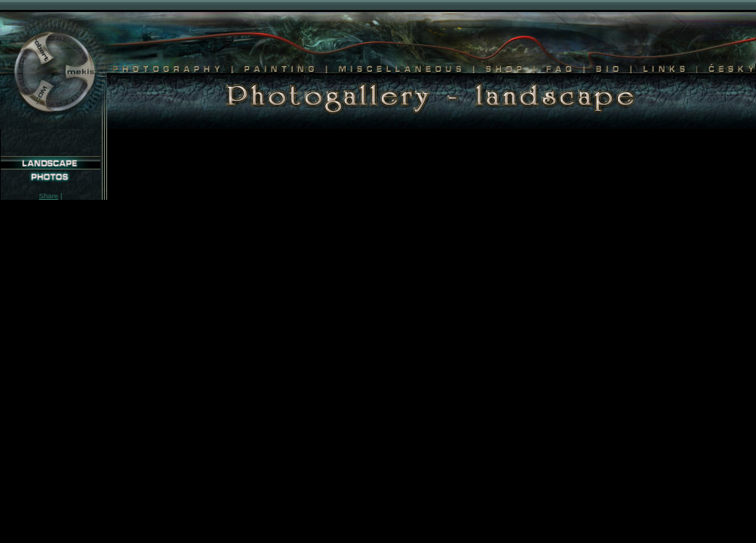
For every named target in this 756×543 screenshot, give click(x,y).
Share (49, 196)
